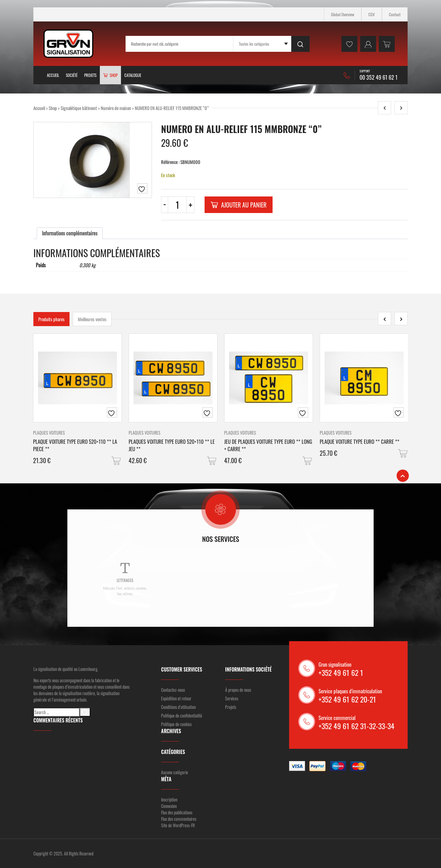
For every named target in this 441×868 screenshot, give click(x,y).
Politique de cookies (176, 724)
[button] (117, 461)
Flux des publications (177, 812)
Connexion (169, 806)
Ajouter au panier (239, 205)
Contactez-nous (173, 690)
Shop (53, 108)
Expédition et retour (176, 698)
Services (232, 698)
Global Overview (343, 14)
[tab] (70, 233)
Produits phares (51, 319)
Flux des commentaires (179, 819)
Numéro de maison (116, 108)
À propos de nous (238, 690)
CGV (372, 14)
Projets (90, 75)
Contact (395, 14)
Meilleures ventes (92, 319)
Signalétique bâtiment (79, 108)
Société (72, 75)
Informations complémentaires (70, 233)
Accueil (53, 75)
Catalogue (133, 75)
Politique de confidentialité (182, 716)
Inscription (169, 799)
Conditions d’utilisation (178, 707)
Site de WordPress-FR (178, 825)
